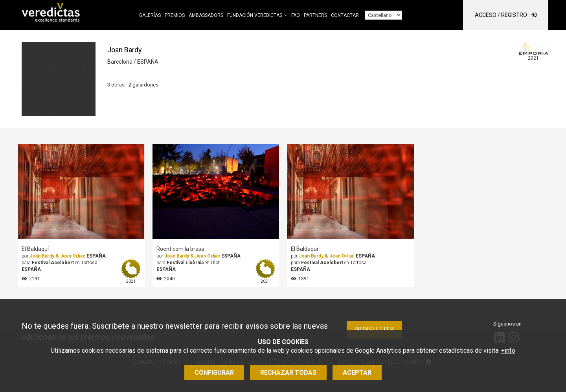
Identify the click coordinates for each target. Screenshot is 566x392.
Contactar (345, 15)
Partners (315, 15)
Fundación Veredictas (255, 15)
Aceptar (357, 373)
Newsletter (374, 329)
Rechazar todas (288, 373)
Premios (175, 15)
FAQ (296, 15)
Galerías (150, 15)
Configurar (214, 373)
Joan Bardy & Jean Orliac (57, 256)
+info (508, 351)
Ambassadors (206, 15)
